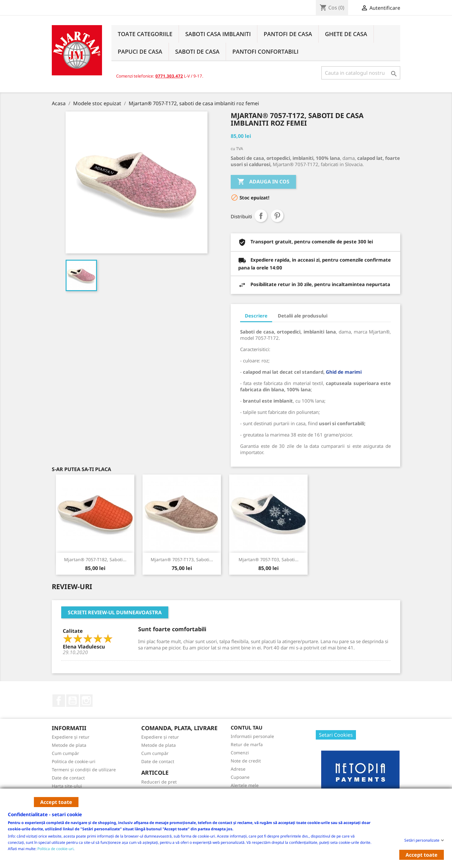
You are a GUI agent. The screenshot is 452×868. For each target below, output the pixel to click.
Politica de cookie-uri (55, 848)
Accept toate (56, 802)
